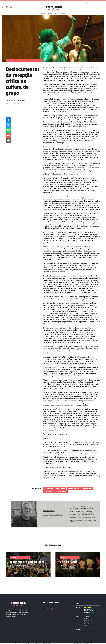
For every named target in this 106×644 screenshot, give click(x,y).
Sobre (43, 13)
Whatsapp (8, 130)
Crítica (90, 613)
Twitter (8, 125)
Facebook (3, 7)
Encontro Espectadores (89, 610)
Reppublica (88, 643)
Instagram (7, 7)
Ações (56, 13)
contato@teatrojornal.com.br (63, 643)
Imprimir (8, 141)
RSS (11, 7)
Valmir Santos (61, 491)
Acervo (63, 13)
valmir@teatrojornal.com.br (53, 515)
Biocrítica (88, 607)
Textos (50, 13)
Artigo (86, 618)
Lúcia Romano (87, 488)
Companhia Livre (74, 488)
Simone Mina (49, 491)
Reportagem (88, 620)
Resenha (87, 624)
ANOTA (86, 626)
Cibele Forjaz (60, 488)
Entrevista (88, 622)
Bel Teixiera (49, 488)
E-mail (8, 135)
